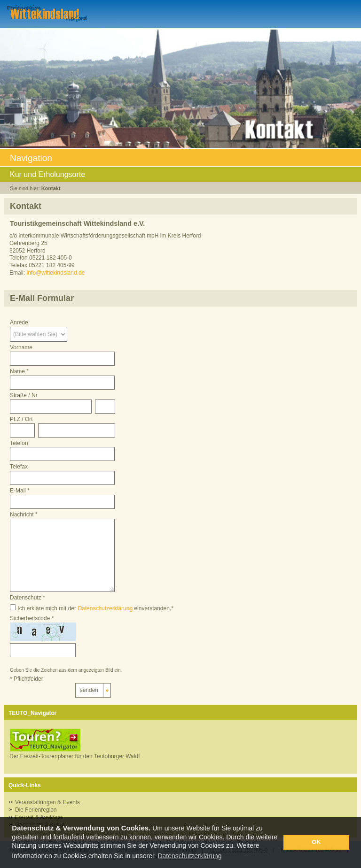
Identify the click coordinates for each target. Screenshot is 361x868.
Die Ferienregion (36, 810)
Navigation (180, 159)
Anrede (19, 323)
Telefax (19, 467)
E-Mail (20, 491)
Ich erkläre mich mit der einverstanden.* (92, 608)
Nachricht (24, 515)
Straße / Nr (24, 395)
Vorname (21, 347)
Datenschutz (27, 598)
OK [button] (316, 842)
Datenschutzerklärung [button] (189, 856)
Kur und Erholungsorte (180, 175)
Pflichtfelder (27, 679)
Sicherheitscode (32, 618)
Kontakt (51, 188)
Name (19, 371)
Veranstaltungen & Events (47, 802)
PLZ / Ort (21, 419)
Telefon (19, 443)
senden (89, 690)
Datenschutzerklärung (105, 608)
